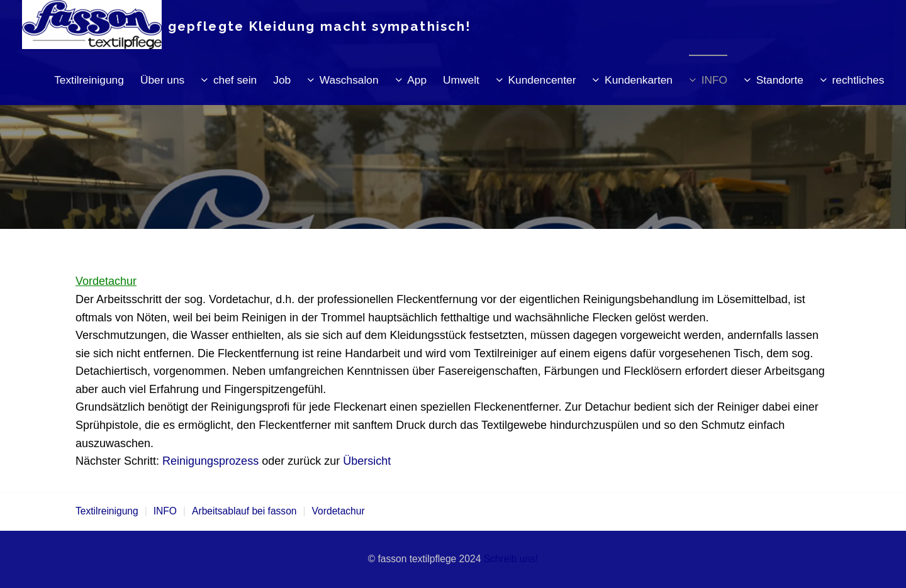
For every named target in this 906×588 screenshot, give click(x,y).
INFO (714, 80)
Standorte (780, 80)
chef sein (235, 80)
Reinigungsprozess (210, 461)
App (417, 80)
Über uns (162, 80)
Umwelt (461, 80)
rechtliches (858, 80)
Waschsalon (349, 80)
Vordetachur (338, 511)
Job (282, 80)
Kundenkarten (639, 80)
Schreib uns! (511, 559)
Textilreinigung (89, 80)
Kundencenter (542, 80)
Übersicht (367, 461)
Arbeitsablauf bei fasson (244, 511)
